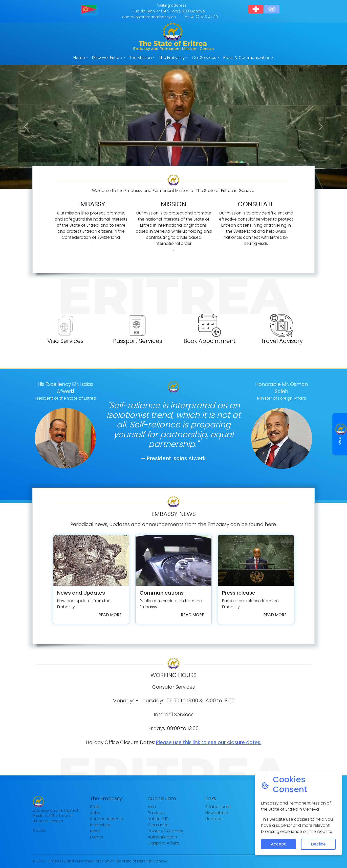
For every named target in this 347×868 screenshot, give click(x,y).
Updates (214, 819)
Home (79, 58)
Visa (152, 807)
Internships (101, 825)
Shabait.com (218, 807)
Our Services (204, 58)
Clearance (158, 825)
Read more (110, 615)
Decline (318, 844)
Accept (278, 844)
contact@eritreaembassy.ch (149, 17)
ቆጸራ (340, 434)
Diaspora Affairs (163, 843)
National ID (158, 819)
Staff (95, 807)
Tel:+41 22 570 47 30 (200, 17)
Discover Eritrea (107, 58)
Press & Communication (247, 58)
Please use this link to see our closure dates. (209, 742)
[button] (26, 127)
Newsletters (217, 813)
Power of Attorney (165, 831)
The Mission (140, 58)
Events (96, 837)
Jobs (95, 813)
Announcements (106, 819)
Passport (156, 813)
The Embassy (172, 58)
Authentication (162, 837)
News (95, 831)
